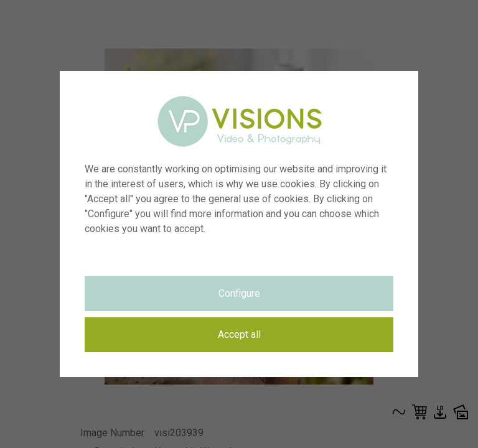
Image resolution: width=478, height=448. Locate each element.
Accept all (239, 334)
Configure (239, 293)
